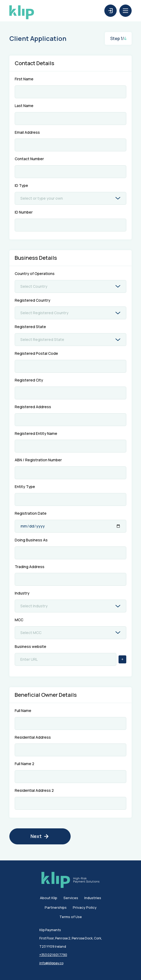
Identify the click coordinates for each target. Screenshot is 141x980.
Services (71, 898)
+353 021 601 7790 (53, 955)
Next (40, 836)
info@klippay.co (51, 963)
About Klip (49, 898)
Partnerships (56, 908)
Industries (93, 898)
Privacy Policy (85, 908)
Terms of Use (71, 917)
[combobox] (72, 198)
